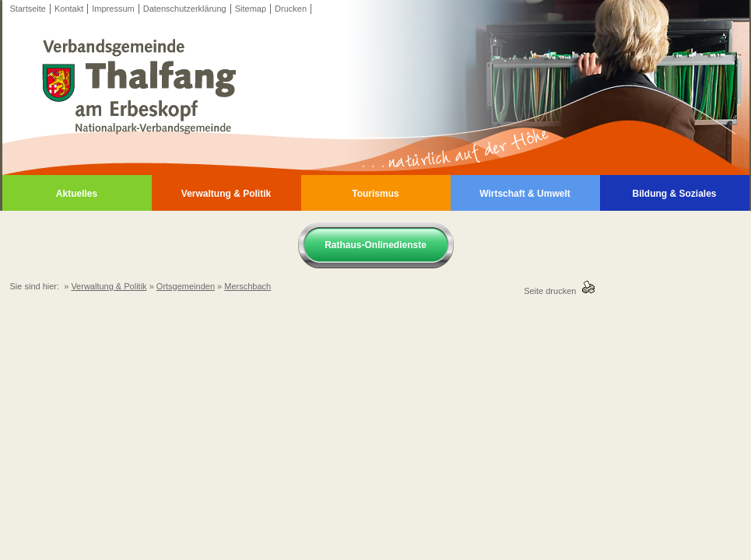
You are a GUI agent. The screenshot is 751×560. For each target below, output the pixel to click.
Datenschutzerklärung (185, 9)
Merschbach (247, 286)
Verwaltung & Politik (226, 194)
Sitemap (251, 9)
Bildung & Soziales (674, 194)
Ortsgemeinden (186, 286)
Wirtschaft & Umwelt (525, 194)
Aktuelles (77, 194)
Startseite (28, 9)
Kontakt (69, 9)
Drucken (291, 9)
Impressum (113, 9)
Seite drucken (552, 291)
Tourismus (375, 194)
